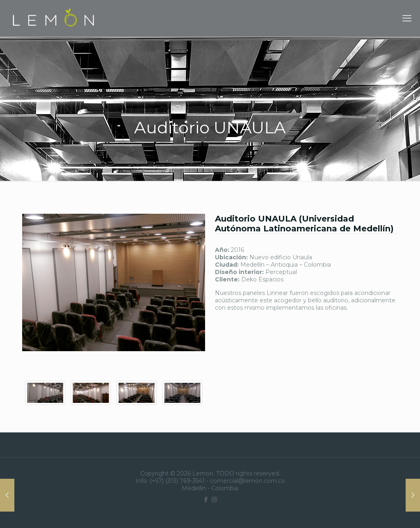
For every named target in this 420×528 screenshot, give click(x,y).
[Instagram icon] (214, 499)
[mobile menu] (407, 18)
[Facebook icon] (206, 499)
